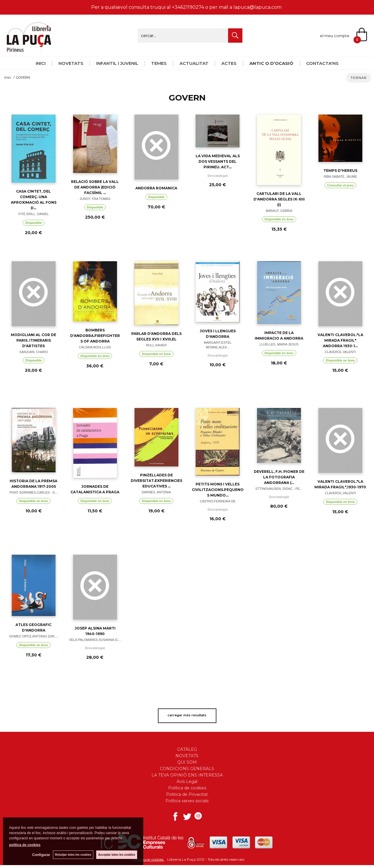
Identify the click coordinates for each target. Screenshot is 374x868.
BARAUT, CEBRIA (279, 211)
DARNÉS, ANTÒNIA (156, 492)
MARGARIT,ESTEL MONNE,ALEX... (218, 345)
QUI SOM (187, 762)
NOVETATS (71, 63)
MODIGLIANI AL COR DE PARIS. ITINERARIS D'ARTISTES (33, 340)
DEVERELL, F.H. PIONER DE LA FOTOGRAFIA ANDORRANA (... (279, 477)
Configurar (41, 855)
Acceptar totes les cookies (117, 855)
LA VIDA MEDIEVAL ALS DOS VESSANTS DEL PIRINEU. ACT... (218, 161)
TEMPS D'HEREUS (340, 171)
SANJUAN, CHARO (33, 352)
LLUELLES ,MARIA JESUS (279, 344)
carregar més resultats (187, 715)
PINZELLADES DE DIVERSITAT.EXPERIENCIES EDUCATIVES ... (156, 481)
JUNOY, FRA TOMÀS (95, 199)
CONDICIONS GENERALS (187, 769)
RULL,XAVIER (156, 345)
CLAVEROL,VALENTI (340, 352)
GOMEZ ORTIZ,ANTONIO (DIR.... (33, 636)
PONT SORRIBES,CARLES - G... (33, 492)
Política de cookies (187, 788)
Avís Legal (187, 781)
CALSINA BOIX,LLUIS (95, 347)
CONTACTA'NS (322, 63)
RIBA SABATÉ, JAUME (340, 177)
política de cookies (25, 845)
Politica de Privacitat (187, 794)
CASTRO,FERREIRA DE (218, 501)
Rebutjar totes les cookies (73, 855)
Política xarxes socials (187, 801)
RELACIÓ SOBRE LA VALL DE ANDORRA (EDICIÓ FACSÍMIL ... (95, 187)
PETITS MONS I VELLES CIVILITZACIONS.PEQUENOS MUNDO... (218, 490)
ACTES (229, 63)
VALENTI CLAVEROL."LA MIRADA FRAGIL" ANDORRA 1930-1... (340, 340)
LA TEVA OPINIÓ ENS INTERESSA (187, 775)
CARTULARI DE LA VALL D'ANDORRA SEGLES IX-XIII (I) (279, 199)
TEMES (159, 63)
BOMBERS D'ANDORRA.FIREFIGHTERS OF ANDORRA (95, 336)
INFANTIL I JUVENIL (117, 63)
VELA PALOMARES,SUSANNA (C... (95, 640)
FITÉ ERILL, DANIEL (33, 214)
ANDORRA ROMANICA (156, 188)
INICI (41, 63)
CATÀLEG (187, 749)
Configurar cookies (148, 859)
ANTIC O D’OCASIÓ (271, 63)
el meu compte (335, 36)
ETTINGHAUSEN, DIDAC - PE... (279, 489)
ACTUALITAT (194, 63)
